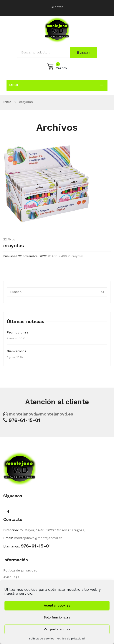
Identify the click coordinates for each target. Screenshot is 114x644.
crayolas (78, 256)
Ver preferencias (57, 629)
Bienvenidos (17, 351)
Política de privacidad (71, 639)
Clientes (57, 7)
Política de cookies (42, 639)
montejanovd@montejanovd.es (41, 414)
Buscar (84, 52)
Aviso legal (12, 577)
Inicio (7, 102)
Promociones (17, 332)
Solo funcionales (57, 617)
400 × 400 (59, 256)
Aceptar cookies (57, 605)
